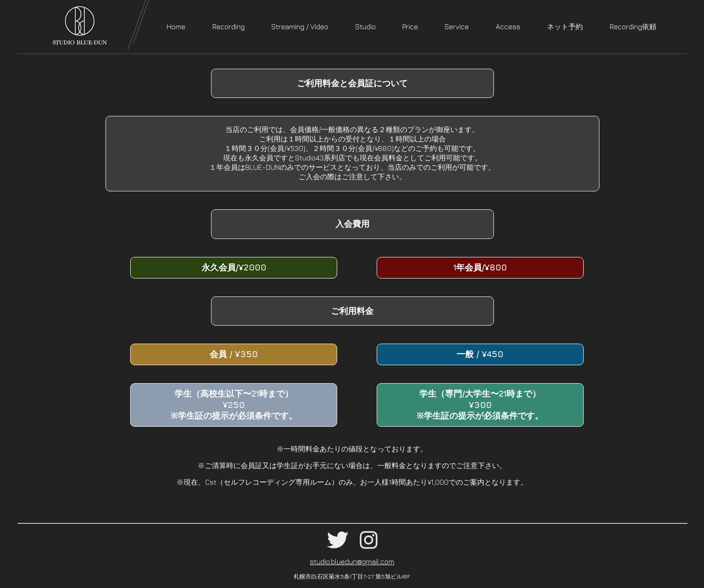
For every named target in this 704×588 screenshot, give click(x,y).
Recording (229, 27)
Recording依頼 (633, 27)
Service (457, 27)
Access (508, 27)
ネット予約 (565, 27)
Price (410, 27)
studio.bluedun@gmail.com (352, 561)
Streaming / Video (300, 27)
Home (176, 27)
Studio (365, 27)
